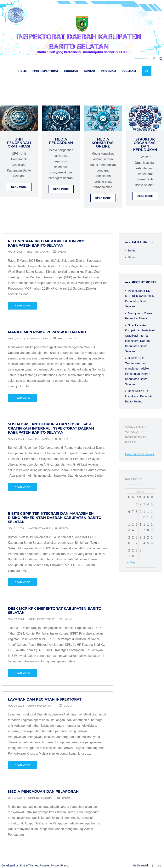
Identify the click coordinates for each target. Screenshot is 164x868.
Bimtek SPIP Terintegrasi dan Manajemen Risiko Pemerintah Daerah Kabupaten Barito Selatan (55, 513)
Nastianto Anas (38, 248)
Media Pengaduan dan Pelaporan (43, 787)
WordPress (61, 861)
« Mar (131, 558)
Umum (62, 248)
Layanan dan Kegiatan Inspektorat (45, 695)
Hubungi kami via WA (140, 450)
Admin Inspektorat (42, 615)
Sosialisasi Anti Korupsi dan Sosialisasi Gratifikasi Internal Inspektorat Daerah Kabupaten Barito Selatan (51, 424)
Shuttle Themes (29, 861)
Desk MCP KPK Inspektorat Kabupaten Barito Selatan (55, 606)
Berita (62, 334)
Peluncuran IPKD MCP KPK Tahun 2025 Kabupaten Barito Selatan (47, 239)
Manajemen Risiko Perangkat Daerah (47, 328)
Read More (19, 183)
